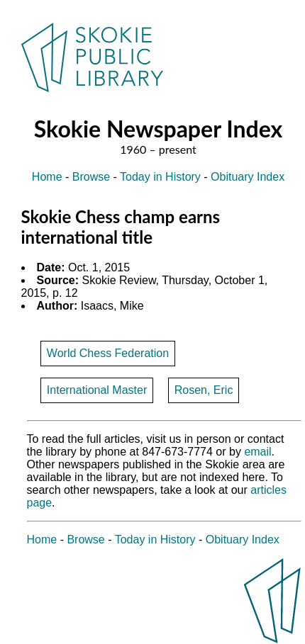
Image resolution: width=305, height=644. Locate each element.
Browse (91, 177)
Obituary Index (248, 177)
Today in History (160, 177)
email (257, 452)
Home (47, 177)
